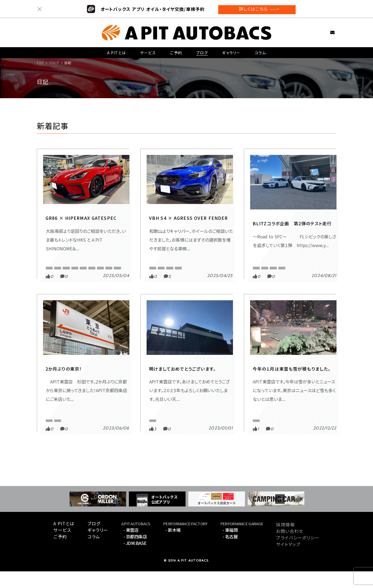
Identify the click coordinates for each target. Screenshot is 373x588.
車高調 (67, 283)
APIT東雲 (53, 274)
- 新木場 (173, 547)
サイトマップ (288, 561)
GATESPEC (55, 255)
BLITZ (257, 265)
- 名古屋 (230, 553)
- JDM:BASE (135, 560)
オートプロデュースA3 (165, 274)
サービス (148, 50)
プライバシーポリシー (298, 554)
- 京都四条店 (135, 553)
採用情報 (285, 541)
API (48, 436)
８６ (48, 265)
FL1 (292, 265)
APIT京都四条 (102, 265)
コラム (260, 50)
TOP (40, 63)
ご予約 (176, 50)
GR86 (99, 274)
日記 (151, 255)
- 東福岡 (230, 547)
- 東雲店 (131, 547)
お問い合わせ (324, 30)
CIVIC (275, 265)
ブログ (202, 50)
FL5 (307, 265)
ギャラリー (231, 50)
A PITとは (116, 50)
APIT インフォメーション (171, 425)
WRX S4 (202, 265)
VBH (182, 265)
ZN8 (49, 283)
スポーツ (258, 255)
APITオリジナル (72, 265)
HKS (117, 274)
